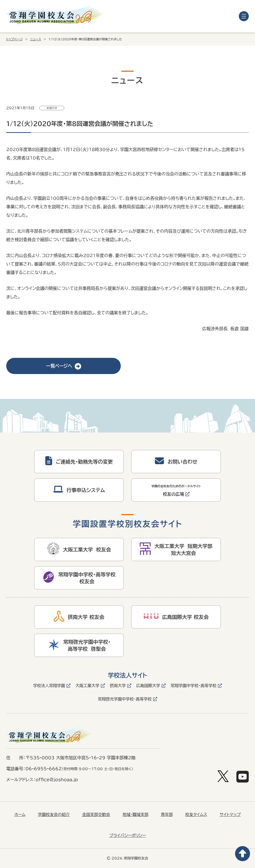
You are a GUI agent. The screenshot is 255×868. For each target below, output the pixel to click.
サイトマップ (230, 814)
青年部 (167, 814)
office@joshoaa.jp (57, 780)
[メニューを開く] (244, 16)
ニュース (36, 39)
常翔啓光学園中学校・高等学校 (125, 699)
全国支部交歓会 (96, 814)
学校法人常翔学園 (49, 686)
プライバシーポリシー (128, 835)
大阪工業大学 (87, 686)
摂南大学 (118, 686)
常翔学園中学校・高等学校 (193, 686)
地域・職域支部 (135, 814)
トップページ (14, 39)
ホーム (20, 814)
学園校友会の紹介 (54, 814)
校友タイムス (196, 814)
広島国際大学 (148, 686)
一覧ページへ (64, 366)
